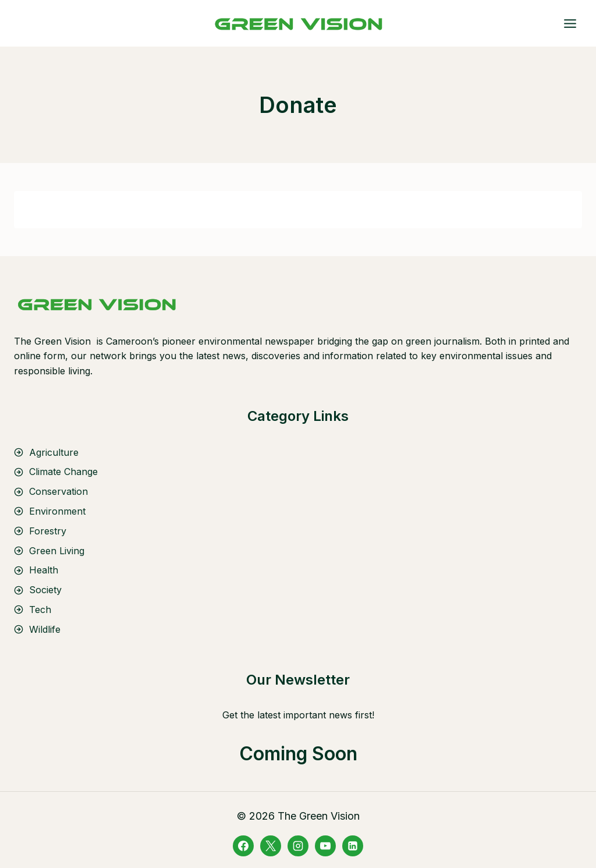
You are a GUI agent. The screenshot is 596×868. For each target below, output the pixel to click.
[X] (271, 846)
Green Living (57, 551)
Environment (57, 511)
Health (44, 570)
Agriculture (54, 452)
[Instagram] (298, 846)
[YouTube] (325, 846)
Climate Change (63, 472)
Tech (40, 610)
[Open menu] (570, 23)
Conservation (58, 491)
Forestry (48, 531)
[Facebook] (243, 846)
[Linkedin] (353, 846)
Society (45, 590)
